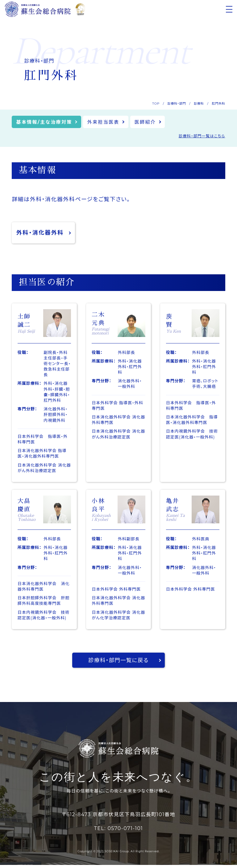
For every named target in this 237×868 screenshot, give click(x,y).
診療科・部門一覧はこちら (202, 137)
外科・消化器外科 (40, 234)
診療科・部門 (177, 104)
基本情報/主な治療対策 (46, 122)
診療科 (199, 104)
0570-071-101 (125, 832)
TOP (156, 104)
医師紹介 (153, 122)
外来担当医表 (108, 122)
